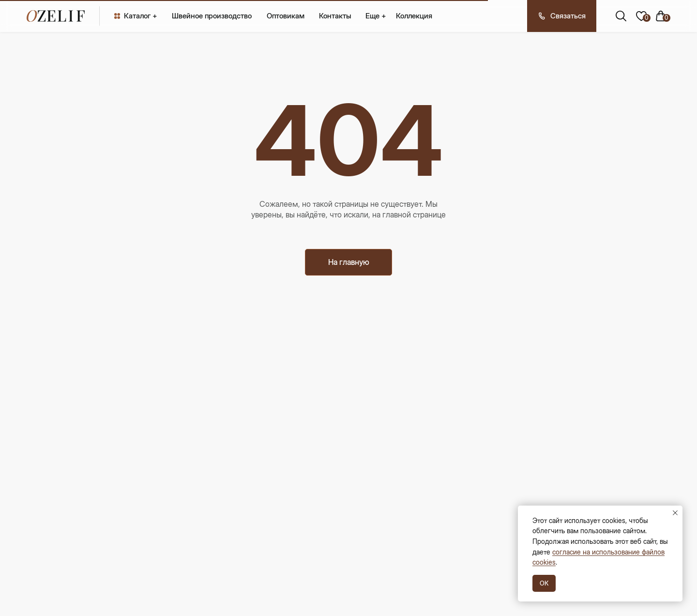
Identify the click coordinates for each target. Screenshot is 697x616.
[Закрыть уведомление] (675, 513)
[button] (562, 16)
